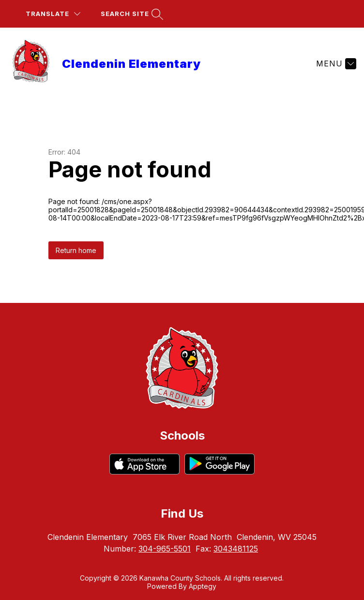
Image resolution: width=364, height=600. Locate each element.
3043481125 (236, 549)
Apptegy (203, 586)
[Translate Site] (53, 14)
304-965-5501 (165, 549)
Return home (76, 250)
